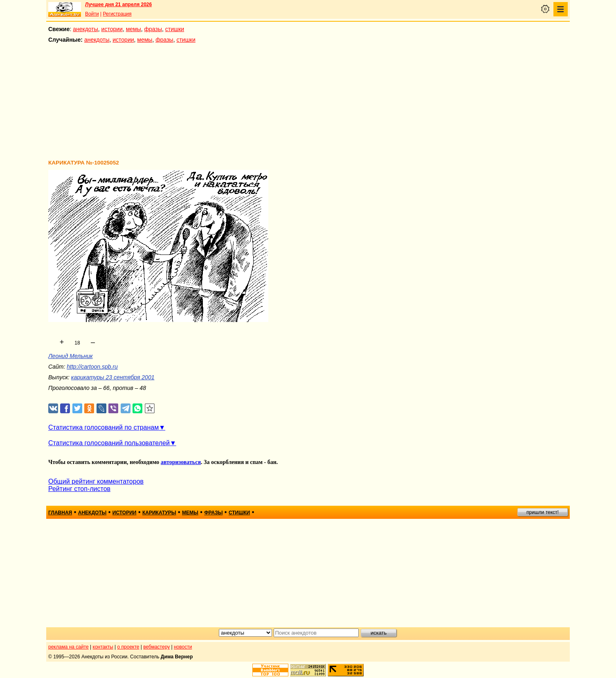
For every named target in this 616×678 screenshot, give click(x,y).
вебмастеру (156, 647)
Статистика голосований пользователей (109, 443)
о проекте (128, 647)
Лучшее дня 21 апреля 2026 (118, 5)
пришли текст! (543, 512)
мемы (134, 29)
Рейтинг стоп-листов (79, 489)
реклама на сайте (69, 647)
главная (60, 513)
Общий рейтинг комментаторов (96, 481)
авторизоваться (181, 462)
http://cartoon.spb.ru (92, 367)
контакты (103, 647)
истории (112, 29)
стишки (175, 29)
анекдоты (85, 29)
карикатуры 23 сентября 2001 (113, 377)
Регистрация (117, 14)
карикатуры (159, 513)
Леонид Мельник (71, 356)
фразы (153, 29)
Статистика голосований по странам (103, 427)
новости (183, 647)
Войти (92, 14)
